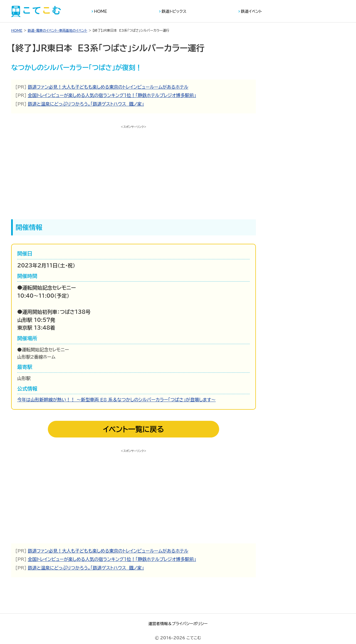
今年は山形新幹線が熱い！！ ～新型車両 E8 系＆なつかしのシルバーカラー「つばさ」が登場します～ (116, 400)
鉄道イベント (251, 11)
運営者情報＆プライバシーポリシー (178, 624)
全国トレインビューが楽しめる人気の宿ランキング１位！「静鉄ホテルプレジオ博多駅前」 (112, 95)
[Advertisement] (133, 169)
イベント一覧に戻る (133, 429)
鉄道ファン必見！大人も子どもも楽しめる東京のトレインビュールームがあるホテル (108, 87)
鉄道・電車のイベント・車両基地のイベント (57, 30)
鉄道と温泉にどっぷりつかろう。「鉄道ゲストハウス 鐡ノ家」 (86, 104)
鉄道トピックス (174, 11)
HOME (101, 11)
